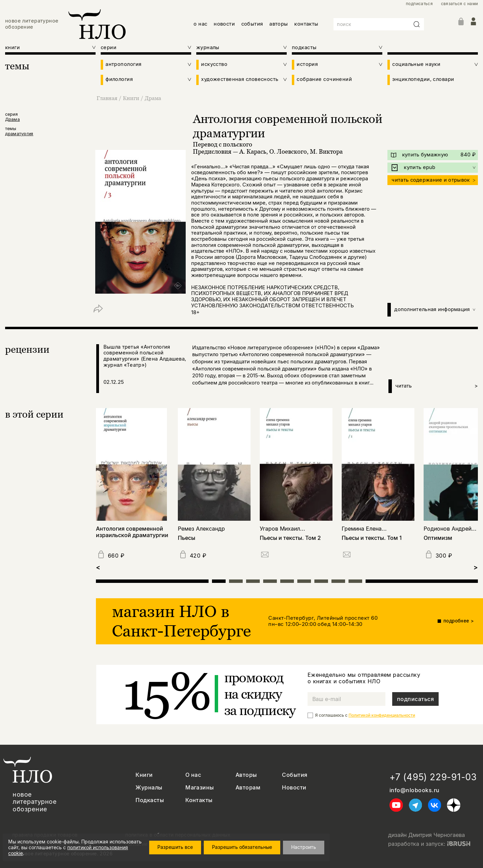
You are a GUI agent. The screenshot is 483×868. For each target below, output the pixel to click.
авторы (279, 24)
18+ (195, 312)
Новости (294, 788)
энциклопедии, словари (423, 79)
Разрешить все (181, 849)
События (295, 775)
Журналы (149, 788)
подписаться (419, 4)
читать (437, 386)
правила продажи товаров (45, 835)
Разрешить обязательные (248, 849)
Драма (153, 98)
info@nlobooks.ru (415, 790)
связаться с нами (460, 4)
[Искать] (417, 24)
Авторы (246, 775)
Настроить (310, 849)
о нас (200, 24)
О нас (193, 775)
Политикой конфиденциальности (382, 715)
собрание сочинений (324, 79)
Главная (108, 98)
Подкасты (150, 800)
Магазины (200, 788)
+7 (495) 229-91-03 (433, 777)
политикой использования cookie (106, 852)
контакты (306, 24)
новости (224, 24)
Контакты (199, 800)
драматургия (19, 134)
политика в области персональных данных (178, 835)
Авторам (248, 788)
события (252, 24)
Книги (132, 98)
